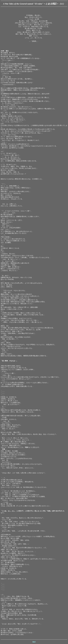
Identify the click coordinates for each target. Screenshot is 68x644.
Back (34, 642)
